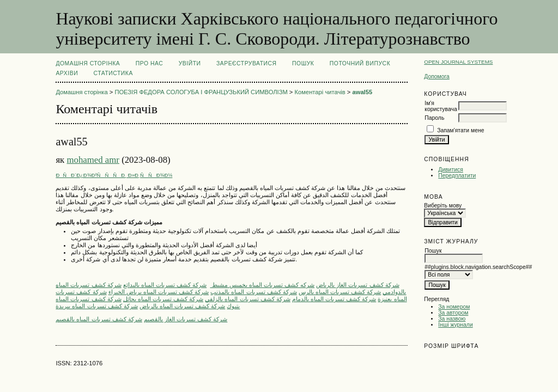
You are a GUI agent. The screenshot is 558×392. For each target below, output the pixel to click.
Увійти (190, 63)
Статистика (113, 73)
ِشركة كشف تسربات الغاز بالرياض (357, 285)
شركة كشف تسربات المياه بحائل (163, 299)
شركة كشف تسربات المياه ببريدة (96, 306)
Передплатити (457, 176)
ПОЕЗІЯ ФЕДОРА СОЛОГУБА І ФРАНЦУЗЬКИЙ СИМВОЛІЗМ (201, 92)
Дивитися (451, 170)
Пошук (303, 63)
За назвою (452, 319)
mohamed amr (93, 160)
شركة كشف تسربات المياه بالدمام (334, 299)
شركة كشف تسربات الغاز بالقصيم (186, 319)
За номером (454, 307)
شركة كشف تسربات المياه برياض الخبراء (159, 292)
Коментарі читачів (320, 92)
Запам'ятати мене (460, 130)
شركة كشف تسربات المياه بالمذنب (253, 292)
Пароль (434, 118)
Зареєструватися (247, 63)
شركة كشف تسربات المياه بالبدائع (165, 285)
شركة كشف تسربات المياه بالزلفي (247, 299)
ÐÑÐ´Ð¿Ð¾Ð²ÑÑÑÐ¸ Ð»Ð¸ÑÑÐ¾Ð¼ (114, 175)
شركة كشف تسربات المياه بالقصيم (99, 319)
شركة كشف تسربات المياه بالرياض (182, 306)
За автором (453, 313)
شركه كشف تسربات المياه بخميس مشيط (262, 285)
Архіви (67, 73)
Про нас (150, 63)
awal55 (362, 92)
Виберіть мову (443, 206)
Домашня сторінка (88, 63)
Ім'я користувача (441, 106)
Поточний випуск (360, 63)
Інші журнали (455, 325)
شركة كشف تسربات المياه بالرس (340, 292)
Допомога (437, 76)
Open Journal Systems (458, 62)
